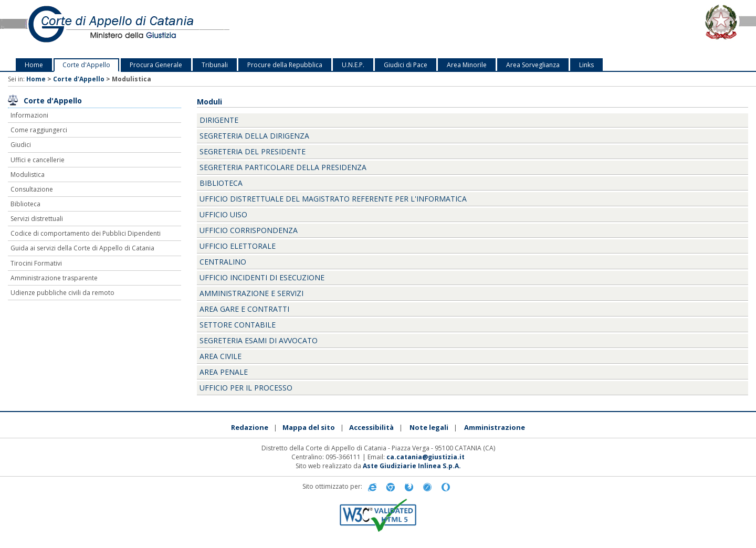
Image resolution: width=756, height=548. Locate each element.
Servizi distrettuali (37, 219)
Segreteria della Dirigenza (254, 136)
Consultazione (32, 189)
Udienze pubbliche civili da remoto (62, 293)
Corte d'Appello (86, 65)
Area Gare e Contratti (244, 309)
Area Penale (224, 372)
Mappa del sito (309, 427)
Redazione (250, 427)
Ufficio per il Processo (246, 388)
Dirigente (219, 120)
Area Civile (220, 356)
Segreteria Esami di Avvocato (259, 340)
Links (586, 65)
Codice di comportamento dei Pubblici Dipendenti (86, 233)
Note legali (429, 427)
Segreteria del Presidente (253, 151)
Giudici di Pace (406, 65)
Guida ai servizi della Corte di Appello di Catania (82, 248)
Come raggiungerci (39, 130)
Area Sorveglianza (533, 65)
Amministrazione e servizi (251, 293)
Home (34, 65)
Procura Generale (156, 65)
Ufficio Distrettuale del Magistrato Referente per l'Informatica (333, 199)
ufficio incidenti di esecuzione (262, 277)
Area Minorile (467, 65)
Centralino (223, 262)
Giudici (21, 145)
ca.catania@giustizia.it (426, 457)
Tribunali (215, 65)
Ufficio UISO (223, 214)
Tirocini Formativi (36, 263)
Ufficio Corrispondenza (249, 230)
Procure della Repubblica (285, 65)
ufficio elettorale (238, 246)
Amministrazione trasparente (54, 278)
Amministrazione (495, 427)
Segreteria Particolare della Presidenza (283, 167)
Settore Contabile (238, 325)
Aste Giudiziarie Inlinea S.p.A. (412, 466)
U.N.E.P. (353, 65)
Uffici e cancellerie (38, 160)
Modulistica (28, 175)
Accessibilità (371, 427)
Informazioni (29, 115)
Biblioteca (25, 204)
